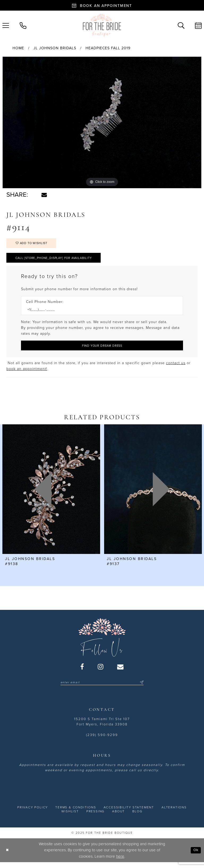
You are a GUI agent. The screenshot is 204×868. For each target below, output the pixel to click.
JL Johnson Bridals (55, 48)
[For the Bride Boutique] (102, 25)
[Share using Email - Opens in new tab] (44, 195)
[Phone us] (23, 25)
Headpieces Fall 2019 (108, 48)
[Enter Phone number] (99, 313)
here (120, 861)
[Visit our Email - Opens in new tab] (121, 671)
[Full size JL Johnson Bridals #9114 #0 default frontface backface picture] (102, 122)
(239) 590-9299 (102, 740)
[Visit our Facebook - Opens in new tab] (82, 671)
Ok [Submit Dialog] (195, 855)
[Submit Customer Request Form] (102, 350)
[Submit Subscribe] (146, 687)
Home (18, 48)
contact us (176, 368)
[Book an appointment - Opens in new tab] (102, 5)
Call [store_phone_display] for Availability (59, 261)
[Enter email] (102, 687)
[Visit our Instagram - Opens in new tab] (101, 671)
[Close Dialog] (8, 855)
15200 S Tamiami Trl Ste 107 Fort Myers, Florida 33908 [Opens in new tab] (102, 727)
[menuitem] (23, 25)
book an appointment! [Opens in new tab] (27, 374)
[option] (102, 122)
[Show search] (181, 25)
